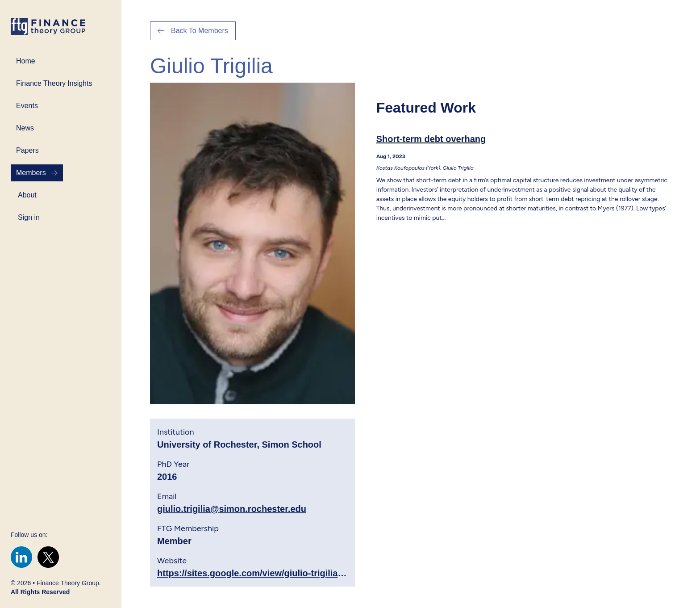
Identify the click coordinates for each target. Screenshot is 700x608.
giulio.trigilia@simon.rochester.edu (232, 509)
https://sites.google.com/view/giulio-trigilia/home (260, 573)
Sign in (29, 217)
